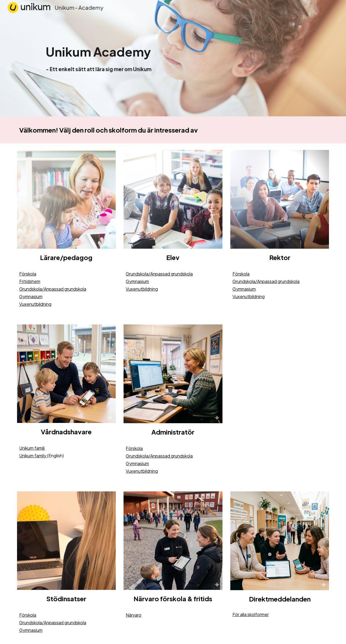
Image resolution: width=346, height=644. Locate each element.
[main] (133, 58)
